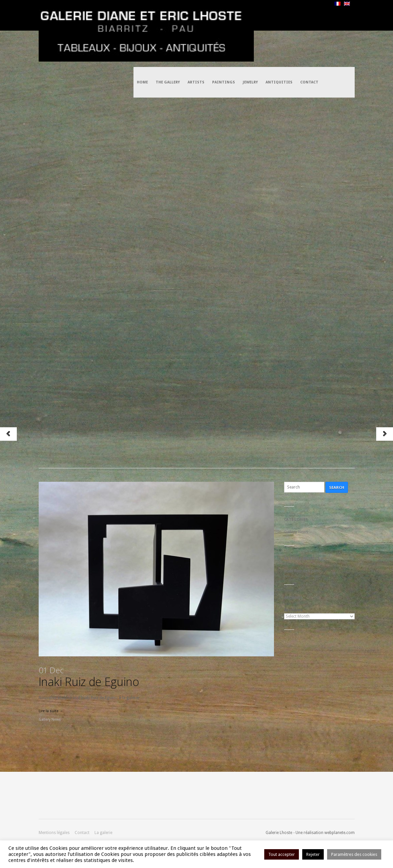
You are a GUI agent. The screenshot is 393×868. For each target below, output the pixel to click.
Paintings (224, 15)
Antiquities (279, 15)
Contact (309, 15)
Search (337, 487)
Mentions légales (54, 833)
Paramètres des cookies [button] (354, 854)
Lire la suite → (51, 711)
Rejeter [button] (313, 854)
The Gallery (168, 15)
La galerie (103, 833)
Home (142, 15)
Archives (293, 610)
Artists (196, 15)
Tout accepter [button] (282, 854)
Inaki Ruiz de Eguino (89, 677)
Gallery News (50, 719)
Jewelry (250, 15)
